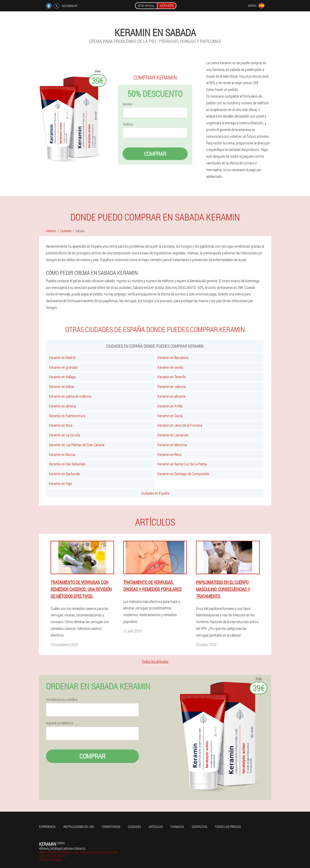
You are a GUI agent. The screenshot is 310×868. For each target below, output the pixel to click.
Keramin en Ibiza (61, 425)
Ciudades (134, 827)
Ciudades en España (155, 493)
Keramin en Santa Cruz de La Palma (182, 464)
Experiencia (47, 827)
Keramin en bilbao (62, 386)
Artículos (156, 827)
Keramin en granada (63, 367)
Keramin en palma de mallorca (70, 396)
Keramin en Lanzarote (173, 435)
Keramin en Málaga (62, 377)
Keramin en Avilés (170, 406)
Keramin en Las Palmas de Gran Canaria (77, 445)
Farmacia (177, 827)
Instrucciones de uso (79, 827)
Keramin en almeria (62, 406)
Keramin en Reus (170, 454)
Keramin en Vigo (60, 483)
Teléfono (128, 124)
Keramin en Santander (65, 474)
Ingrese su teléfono (60, 723)
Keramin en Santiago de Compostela (183, 474)
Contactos (199, 827)
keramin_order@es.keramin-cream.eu (62, 849)
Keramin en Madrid (62, 357)
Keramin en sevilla (170, 367)
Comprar (155, 154)
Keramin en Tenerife (172, 377)
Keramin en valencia (172, 386)
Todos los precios (228, 827)
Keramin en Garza (170, 416)
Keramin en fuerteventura (67, 416)
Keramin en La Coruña (64, 435)
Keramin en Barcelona (173, 357)
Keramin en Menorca (172, 445)
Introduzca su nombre (62, 699)
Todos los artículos (155, 661)
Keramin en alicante (171, 396)
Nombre (127, 104)
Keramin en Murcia (62, 454)
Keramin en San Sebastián (67, 464)
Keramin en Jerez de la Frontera (180, 425)
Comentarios (111, 827)
